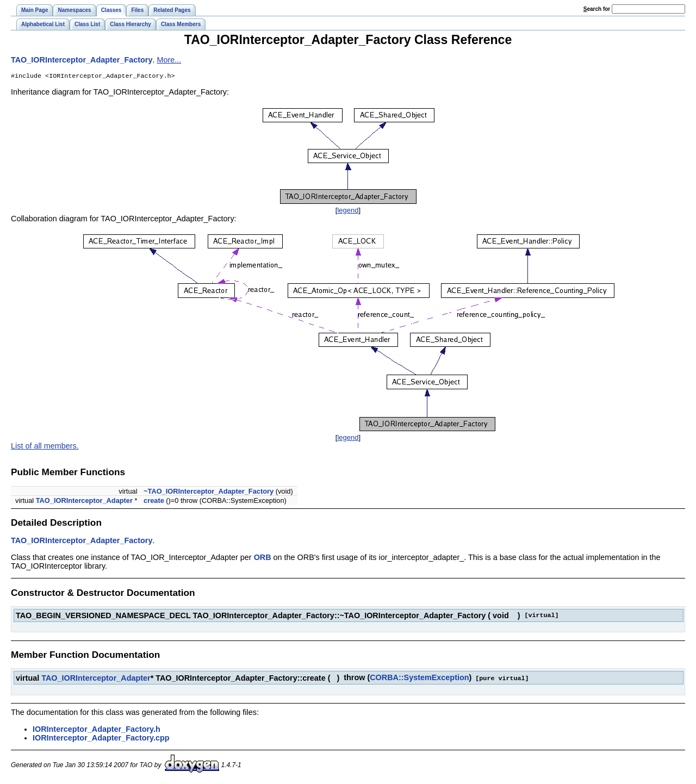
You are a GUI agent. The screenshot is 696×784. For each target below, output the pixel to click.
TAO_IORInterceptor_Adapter (84, 502)
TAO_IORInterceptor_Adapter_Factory (82, 60)
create (154, 502)
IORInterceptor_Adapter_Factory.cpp (101, 738)
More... (169, 60)
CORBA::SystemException (419, 679)
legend (348, 211)
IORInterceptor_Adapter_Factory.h (97, 730)
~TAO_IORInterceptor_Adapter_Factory (209, 492)
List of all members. (45, 447)
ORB (263, 558)
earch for (597, 9)
